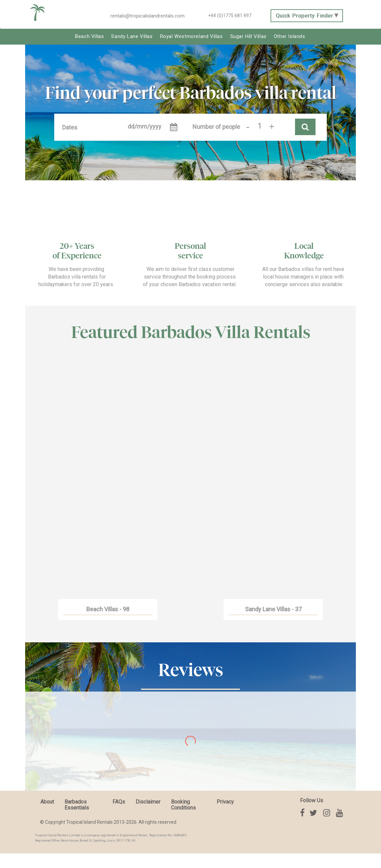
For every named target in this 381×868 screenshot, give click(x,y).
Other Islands (290, 36)
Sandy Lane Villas (132, 36)
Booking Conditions (183, 804)
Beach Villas (89, 36)
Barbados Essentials (77, 804)
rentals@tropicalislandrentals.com (148, 16)
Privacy (225, 801)
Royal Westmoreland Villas (191, 36)
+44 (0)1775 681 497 (230, 16)
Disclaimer (148, 801)
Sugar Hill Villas (248, 36)
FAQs (119, 801)
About (47, 801)
